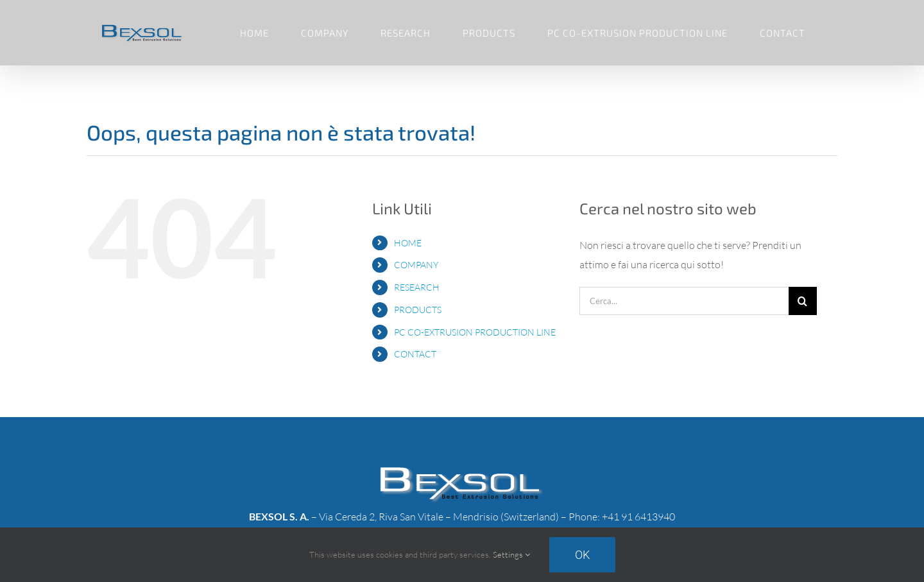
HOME (408, 243)
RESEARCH (417, 287)
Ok (582, 555)
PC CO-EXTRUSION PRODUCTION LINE (475, 332)
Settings (511, 554)
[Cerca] (803, 301)
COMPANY (416, 265)
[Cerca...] (684, 301)
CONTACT (415, 354)
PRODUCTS (418, 310)
